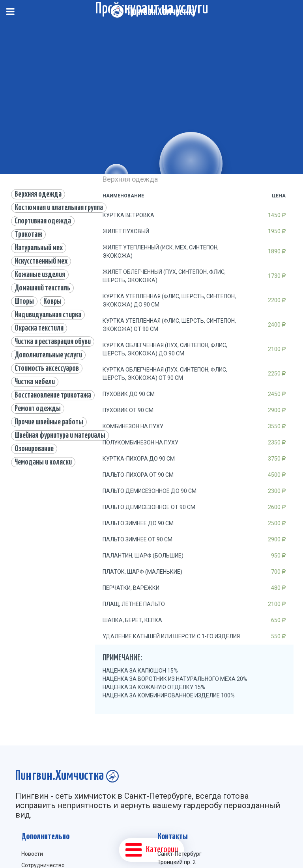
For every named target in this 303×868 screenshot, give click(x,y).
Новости (32, 854)
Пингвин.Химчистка (161, 12)
